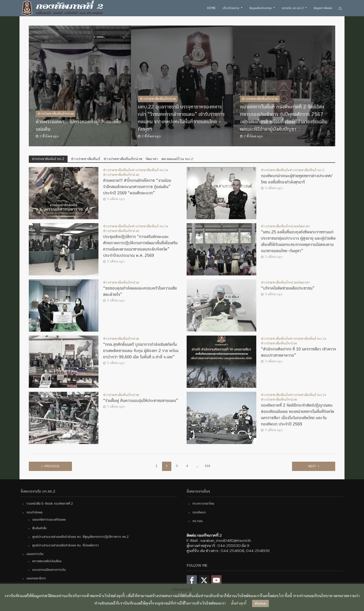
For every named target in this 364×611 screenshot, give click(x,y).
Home (211, 8)
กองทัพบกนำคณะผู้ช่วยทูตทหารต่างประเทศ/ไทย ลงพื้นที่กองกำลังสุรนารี (297, 179)
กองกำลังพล (34, 512)
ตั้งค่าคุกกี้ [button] (239, 603)
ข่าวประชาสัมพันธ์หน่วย (56, 114)
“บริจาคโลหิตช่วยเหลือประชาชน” (288, 288)
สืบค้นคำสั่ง (39, 528)
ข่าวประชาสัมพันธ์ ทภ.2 (149, 170)
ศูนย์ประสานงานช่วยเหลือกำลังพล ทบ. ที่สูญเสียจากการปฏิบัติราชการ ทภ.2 (80, 537)
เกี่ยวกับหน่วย (231, 8)
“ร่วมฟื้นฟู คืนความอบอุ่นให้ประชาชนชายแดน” (141, 401)
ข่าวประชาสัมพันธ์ (86, 159)
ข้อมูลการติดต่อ (323, 8)
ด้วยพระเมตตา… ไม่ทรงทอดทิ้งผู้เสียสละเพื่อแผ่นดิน (78, 126)
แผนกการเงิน (35, 554)
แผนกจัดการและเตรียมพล (49, 520)
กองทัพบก (199, 512)
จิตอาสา (152, 159)
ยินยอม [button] (260, 603)
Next (312, 466)
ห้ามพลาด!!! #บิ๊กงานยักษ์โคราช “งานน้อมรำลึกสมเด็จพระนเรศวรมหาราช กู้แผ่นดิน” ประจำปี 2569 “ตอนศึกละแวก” (137, 187)
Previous (52, 466)
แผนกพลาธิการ (36, 578)
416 (208, 466)
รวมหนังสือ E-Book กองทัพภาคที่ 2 (50, 504)
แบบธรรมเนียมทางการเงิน (49, 570)
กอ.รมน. (198, 521)
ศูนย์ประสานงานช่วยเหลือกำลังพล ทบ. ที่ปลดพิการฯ (65, 545)
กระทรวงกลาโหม (203, 504)
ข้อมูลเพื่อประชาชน (261, 8)
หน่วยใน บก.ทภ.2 (293, 8)
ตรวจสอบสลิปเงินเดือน (47, 561)
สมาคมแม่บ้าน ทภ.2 (177, 159)
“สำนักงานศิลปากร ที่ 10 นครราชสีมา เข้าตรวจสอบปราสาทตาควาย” (298, 352)
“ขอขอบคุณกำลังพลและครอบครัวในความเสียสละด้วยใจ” (140, 291)
